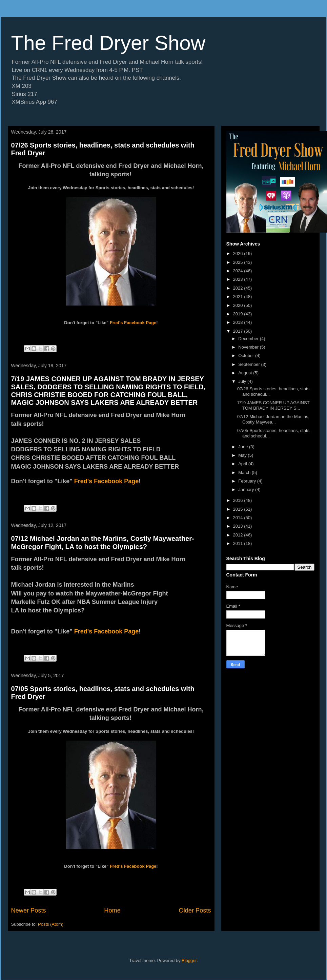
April (243, 464)
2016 (239, 500)
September (250, 364)
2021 (239, 297)
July (243, 381)
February (248, 481)
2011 (239, 543)
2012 (239, 535)
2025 (239, 262)
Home (112, 910)
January (247, 489)
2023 (239, 279)
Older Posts (195, 910)
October (247, 356)
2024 (239, 271)
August (246, 373)
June (244, 447)
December (249, 339)
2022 (239, 288)
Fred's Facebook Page (133, 323)
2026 (239, 253)
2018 (239, 322)
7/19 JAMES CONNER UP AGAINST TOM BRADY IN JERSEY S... (273, 405)
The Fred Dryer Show (108, 43)
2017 (239, 331)
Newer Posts (29, 910)
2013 (239, 526)
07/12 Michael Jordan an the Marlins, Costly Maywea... (273, 419)
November (249, 347)
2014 (239, 518)
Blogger (189, 961)
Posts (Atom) (51, 924)
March (245, 473)
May (243, 455)
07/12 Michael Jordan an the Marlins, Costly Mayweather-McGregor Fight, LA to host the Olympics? (103, 542)
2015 (239, 509)
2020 (239, 305)
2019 (239, 314)
